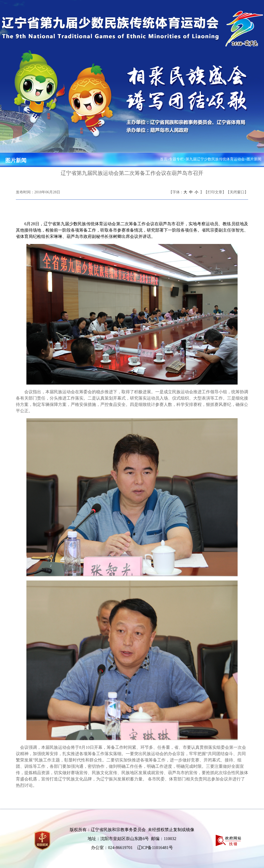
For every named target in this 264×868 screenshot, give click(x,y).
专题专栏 (176, 159)
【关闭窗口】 (237, 192)
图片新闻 (16, 160)
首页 (164, 159)
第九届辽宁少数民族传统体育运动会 (215, 159)
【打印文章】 (215, 192)
